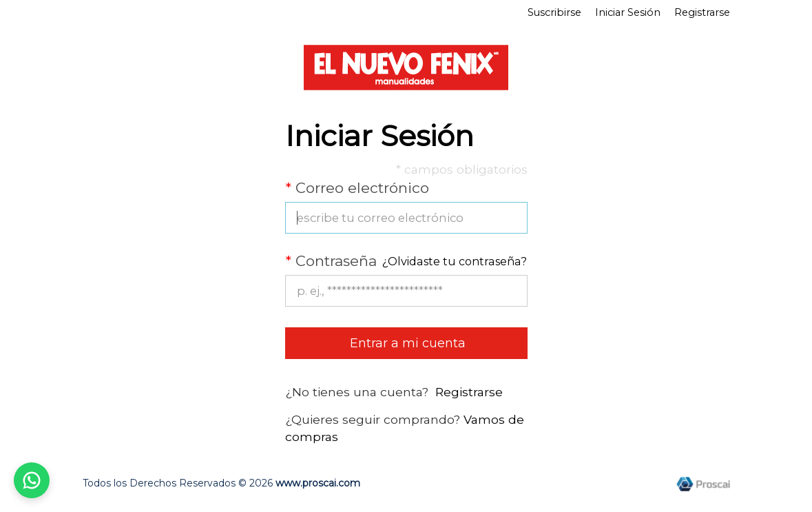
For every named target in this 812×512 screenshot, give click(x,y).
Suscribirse (554, 12)
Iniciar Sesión (628, 12)
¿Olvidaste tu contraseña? (455, 261)
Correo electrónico (357, 188)
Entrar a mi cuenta (406, 343)
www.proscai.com (318, 483)
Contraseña (331, 261)
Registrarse (702, 12)
